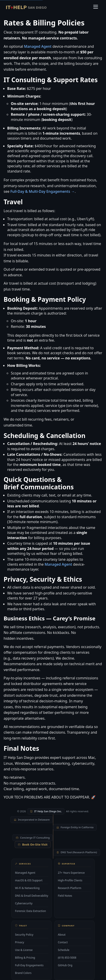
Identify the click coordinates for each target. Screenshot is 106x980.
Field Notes (65, 896)
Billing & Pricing (25, 957)
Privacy (19, 942)
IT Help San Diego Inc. (46, 811)
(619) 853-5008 (67, 957)
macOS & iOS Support (29, 880)
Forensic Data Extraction (30, 911)
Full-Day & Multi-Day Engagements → (43, 191)
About (62, 935)
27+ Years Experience (71, 872)
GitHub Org (65, 965)
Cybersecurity (24, 903)
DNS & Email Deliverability (31, 895)
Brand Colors (23, 973)
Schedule (63, 950)
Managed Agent (38, 46)
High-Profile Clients (70, 880)
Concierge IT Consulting (33, 838)
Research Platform (69, 888)
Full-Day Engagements (29, 965)
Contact (63, 942)
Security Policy (24, 935)
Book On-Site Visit (33, 845)
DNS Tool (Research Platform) (77, 852)
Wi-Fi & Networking (27, 888)
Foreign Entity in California (75, 827)
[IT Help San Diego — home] (26, 7)
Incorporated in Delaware (32, 820)
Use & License (24, 950)
